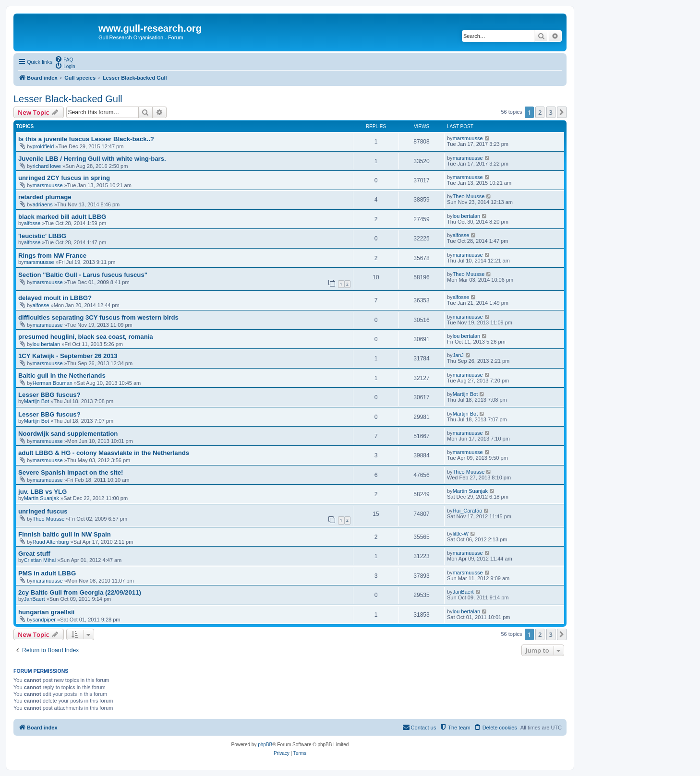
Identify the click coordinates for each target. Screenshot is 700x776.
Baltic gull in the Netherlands (62, 376)
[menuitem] (64, 59)
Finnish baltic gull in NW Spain (65, 534)
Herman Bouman (53, 383)
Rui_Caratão (468, 511)
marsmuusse (468, 138)
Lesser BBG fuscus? (49, 395)
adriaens (43, 204)
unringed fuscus (43, 511)
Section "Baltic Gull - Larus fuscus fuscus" (83, 275)
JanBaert (35, 599)
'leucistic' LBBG (42, 236)
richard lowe (47, 166)
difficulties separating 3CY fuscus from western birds (98, 317)
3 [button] (551, 112)
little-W (461, 534)
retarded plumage (45, 197)
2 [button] (540, 112)
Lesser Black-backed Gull (68, 99)
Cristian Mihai (40, 560)
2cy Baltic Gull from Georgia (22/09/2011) (80, 592)
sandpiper (44, 620)
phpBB (265, 745)
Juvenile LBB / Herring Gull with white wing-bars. (92, 159)
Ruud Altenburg (51, 542)
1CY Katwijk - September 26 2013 (68, 356)
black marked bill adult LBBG (62, 217)
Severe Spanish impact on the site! (71, 472)
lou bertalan (467, 216)
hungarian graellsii (46, 612)
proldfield (43, 146)
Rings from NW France (52, 256)
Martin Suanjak (42, 498)
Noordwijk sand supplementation (68, 434)
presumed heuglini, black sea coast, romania (86, 337)
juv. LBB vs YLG (42, 492)
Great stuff (34, 554)
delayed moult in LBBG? (55, 298)
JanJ (458, 355)
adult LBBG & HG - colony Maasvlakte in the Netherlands (104, 453)
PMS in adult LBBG (47, 573)
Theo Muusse (469, 196)
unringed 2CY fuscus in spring (64, 178)
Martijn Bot (37, 401)
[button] (562, 112)
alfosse (32, 223)
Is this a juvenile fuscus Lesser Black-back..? (86, 139)
